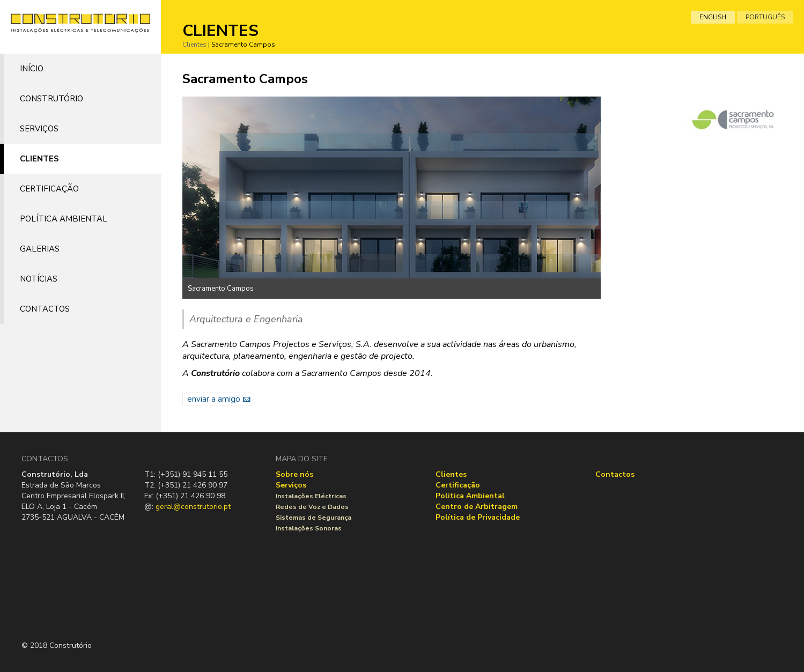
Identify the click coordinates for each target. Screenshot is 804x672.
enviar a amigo (214, 399)
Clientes (39, 159)
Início (32, 69)
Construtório (51, 99)
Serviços (39, 129)
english (713, 17)
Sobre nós (294, 474)
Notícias (39, 279)
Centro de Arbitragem (477, 507)
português (765, 17)
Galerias (40, 249)
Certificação (49, 189)
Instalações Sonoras (309, 528)
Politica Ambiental (470, 496)
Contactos (45, 309)
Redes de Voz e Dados (312, 507)
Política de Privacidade (478, 517)
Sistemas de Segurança (314, 518)
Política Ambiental (64, 219)
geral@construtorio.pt (193, 507)
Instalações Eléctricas (311, 496)
